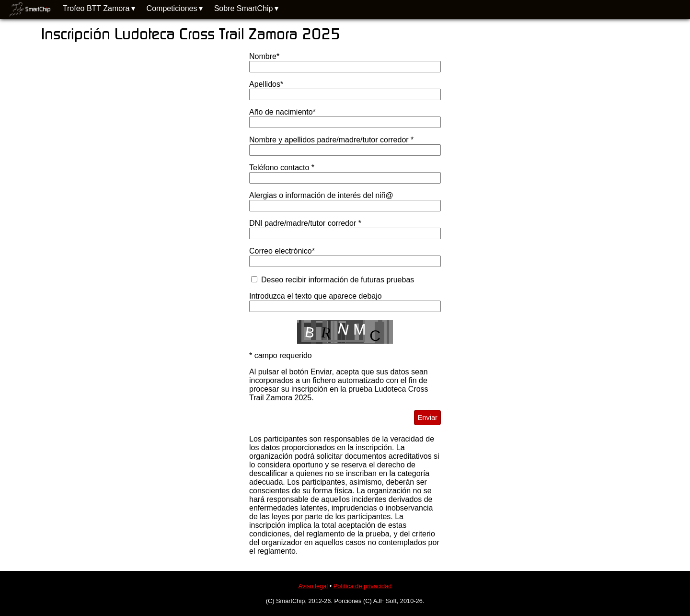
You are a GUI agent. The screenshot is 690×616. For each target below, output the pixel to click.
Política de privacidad (363, 586)
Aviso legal (313, 586)
